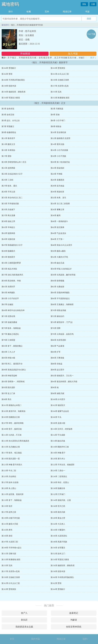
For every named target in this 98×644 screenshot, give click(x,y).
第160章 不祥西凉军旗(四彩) (13, 80)
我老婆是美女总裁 (24, 627)
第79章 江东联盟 (8, 340)
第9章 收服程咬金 (9, 132)
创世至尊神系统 (74, 627)
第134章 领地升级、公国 (61, 500)
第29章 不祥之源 (8, 192)
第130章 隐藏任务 (58, 488)
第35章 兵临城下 (8, 210)
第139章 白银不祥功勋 (11, 518)
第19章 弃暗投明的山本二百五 (14, 162)
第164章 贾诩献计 (9, 68)
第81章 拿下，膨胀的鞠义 (12, 346)
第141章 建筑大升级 (10, 524)
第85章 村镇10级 (8, 358)
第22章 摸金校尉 (57, 168)
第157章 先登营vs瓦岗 (60, 86)
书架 (87, 12)
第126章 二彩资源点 (59, 476)
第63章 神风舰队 (8, 293)
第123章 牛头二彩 (9, 471)
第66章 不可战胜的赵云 (60, 299)
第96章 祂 (55, 387)
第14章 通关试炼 (57, 144)
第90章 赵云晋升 (57, 370)
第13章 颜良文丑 (8, 144)
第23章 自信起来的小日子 (12, 174)
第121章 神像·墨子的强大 (12, 465)
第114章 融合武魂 (58, 441)
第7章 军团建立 (8, 126)
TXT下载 (91, 34)
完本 (47, 12)
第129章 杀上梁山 (9, 488)
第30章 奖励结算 (57, 192)
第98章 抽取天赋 (57, 393)
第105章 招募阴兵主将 (11, 417)
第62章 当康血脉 (57, 287)
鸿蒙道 (74, 620)
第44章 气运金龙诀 (58, 233)
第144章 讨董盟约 (58, 530)
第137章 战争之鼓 (9, 512)
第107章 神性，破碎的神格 (13, 423)
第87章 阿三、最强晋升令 (12, 364)
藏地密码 (10, 4)
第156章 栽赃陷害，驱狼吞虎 (13, 92)
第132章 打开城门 (58, 494)
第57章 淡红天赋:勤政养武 (12, 275)
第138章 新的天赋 (58, 512)
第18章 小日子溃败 (58, 156)
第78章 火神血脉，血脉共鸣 (62, 334)
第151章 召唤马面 (9, 554)
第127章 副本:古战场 (10, 482)
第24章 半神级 (56, 174)
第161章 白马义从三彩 (60, 74)
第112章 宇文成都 (58, 435)
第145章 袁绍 (7, 536)
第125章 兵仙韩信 (9, 476)
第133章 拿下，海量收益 (12, 500)
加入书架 (73, 54)
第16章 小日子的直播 (59, 150)
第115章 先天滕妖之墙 (11, 447)
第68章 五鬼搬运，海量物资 (62, 304)
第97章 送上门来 (8, 393)
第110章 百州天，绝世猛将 (62, 429)
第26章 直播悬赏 (57, 180)
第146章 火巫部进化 (59, 536)
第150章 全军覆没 (58, 548)
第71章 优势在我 (8, 316)
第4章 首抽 (55, 115)
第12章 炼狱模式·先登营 (60, 138)
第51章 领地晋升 (8, 257)
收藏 (29, 12)
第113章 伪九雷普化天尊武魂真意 (15, 441)
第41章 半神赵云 (8, 227)
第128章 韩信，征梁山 (60, 482)
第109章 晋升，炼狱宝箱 (12, 429)
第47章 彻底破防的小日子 (12, 245)
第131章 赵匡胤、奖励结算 (13, 494)
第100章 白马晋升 (58, 399)
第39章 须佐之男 (8, 221)
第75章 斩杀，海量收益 (11, 328)
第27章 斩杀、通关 (9, 186)
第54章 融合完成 (57, 263)
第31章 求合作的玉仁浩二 (12, 198)
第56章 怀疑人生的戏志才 (61, 269)
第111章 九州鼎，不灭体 (12, 435)
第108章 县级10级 (58, 423)
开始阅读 (25, 54)
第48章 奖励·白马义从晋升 (61, 245)
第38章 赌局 (56, 215)
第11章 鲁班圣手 (8, 138)
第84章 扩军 (56, 352)
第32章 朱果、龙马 (58, 198)
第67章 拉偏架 (7, 304)
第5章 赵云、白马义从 (11, 121)
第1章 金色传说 (8, 109)
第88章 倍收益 (56, 364)
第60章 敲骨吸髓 (57, 281)
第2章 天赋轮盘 (57, 109)
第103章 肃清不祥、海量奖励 (13, 411)
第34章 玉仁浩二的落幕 (60, 204)
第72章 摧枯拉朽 (57, 316)
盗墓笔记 (74, 613)
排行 (11, 12)
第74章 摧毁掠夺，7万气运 (62, 322)
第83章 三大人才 (8, 352)
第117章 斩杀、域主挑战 (12, 453)
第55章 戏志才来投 (9, 269)
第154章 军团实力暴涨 (11, 98)
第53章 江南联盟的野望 (11, 263)
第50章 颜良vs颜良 (58, 251)
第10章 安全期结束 (58, 132)
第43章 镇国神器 (8, 233)
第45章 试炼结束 (8, 239)
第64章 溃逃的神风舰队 (60, 293)
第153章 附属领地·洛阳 (60, 98)
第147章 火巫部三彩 (10, 542)
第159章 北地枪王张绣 (60, 80)
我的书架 (36, 639)
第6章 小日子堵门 (58, 121)
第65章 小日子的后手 (10, 299)
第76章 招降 (56, 328)
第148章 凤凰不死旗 (59, 542)
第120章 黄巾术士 (58, 459)
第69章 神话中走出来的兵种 (13, 310)
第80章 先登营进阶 (58, 340)
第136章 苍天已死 (58, 506)
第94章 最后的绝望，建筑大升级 (64, 382)
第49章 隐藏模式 (8, 251)
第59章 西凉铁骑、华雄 (11, 281)
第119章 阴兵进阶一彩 (11, 459)
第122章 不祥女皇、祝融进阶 (63, 465)
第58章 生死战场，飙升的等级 (63, 275)
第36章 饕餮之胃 (57, 210)
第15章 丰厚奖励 (8, 150)
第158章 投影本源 (9, 86)
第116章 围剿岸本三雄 (60, 447)
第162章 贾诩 (7, 74)
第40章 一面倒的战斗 (59, 221)
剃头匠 (24, 620)
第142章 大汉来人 (58, 524)
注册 (93, 4)
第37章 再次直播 (8, 215)
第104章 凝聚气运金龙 (60, 411)
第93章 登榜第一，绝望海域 (13, 382)
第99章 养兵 (6, 399)
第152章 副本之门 (58, 554)
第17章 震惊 (6, 156)
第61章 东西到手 (8, 287)
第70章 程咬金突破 (58, 310)
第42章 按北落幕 (57, 227)
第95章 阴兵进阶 (8, 387)
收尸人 (24, 613)
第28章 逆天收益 (57, 186)
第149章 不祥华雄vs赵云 (12, 548)
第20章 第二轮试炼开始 (60, 162)
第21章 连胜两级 (8, 168)
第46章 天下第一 (57, 239)
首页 (12, 639)
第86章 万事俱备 (57, 358)
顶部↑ (85, 639)
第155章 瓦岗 (56, 92)
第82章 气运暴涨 (57, 346)
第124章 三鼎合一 (58, 471)
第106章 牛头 (56, 417)
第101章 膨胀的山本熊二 (12, 405)
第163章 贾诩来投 (58, 68)
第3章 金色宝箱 (8, 115)
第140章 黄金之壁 (58, 518)
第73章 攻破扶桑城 (9, 322)
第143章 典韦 (7, 530)
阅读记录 (67, 12)
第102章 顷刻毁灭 (58, 405)
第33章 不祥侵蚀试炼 (10, 204)
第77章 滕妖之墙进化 (10, 334)
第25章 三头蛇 (7, 180)
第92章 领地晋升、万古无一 (62, 376)
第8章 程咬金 (56, 126)
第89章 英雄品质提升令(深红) (14, 370)
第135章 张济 (7, 506)
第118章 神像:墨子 (58, 453)
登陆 (84, 4)
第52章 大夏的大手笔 (59, 257)
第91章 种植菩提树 (9, 376)
